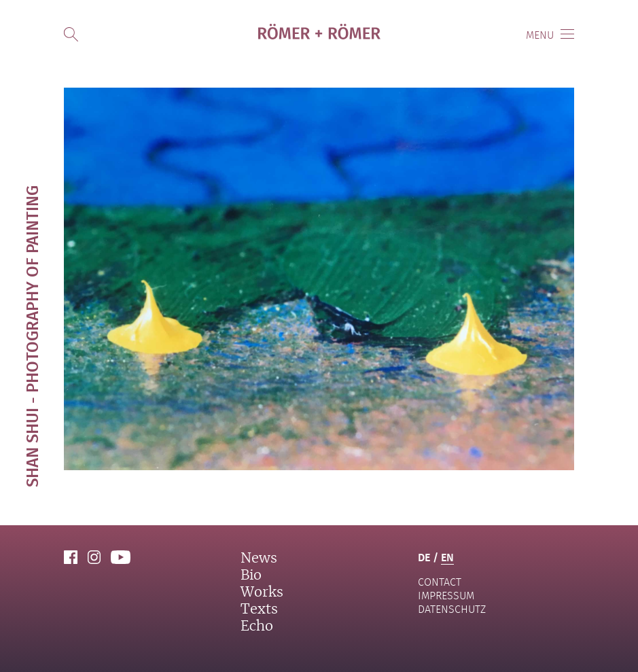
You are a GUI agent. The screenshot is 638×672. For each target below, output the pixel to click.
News (259, 559)
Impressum (446, 596)
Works (262, 593)
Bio (251, 576)
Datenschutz (452, 609)
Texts (259, 609)
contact (440, 582)
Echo (257, 626)
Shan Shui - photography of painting (32, 336)
